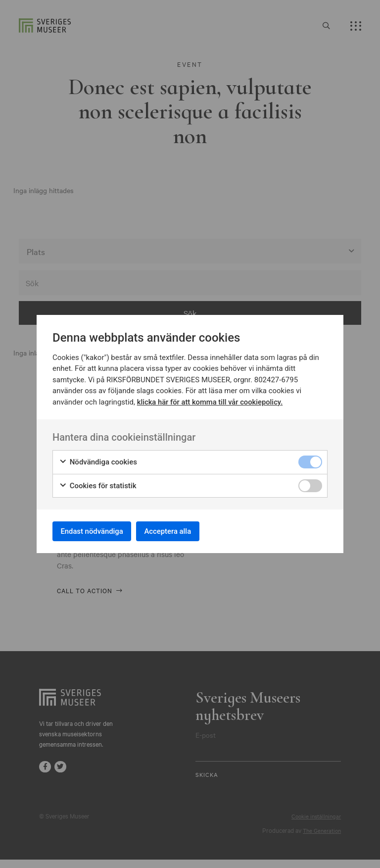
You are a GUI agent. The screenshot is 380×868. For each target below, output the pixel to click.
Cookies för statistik (98, 484)
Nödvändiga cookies (98, 460)
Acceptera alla (181, 531)
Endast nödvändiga (96, 531)
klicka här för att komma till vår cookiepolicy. (211, 400)
